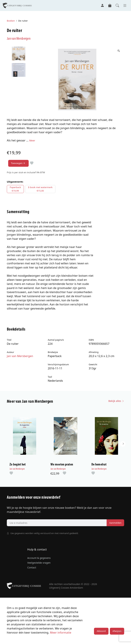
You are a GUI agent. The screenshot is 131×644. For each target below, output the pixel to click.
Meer (32, 140)
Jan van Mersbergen (19, 39)
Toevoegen (18, 163)
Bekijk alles (116, 401)
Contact (32, 569)
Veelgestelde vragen (39, 564)
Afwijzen (117, 632)
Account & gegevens (39, 559)
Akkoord (101, 632)
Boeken (11, 21)
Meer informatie (61, 634)
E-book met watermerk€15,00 (40, 189)
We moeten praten (62, 466)
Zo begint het (18, 466)
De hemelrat (99, 466)
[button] (123, 444)
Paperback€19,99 (15, 189)
